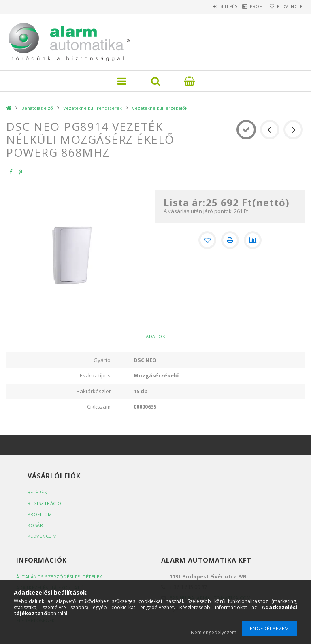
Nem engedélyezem (214, 632)
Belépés (210, 6)
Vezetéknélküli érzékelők (160, 108)
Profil (246, 6)
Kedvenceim (42, 536)
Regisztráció (45, 503)
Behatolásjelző (37, 108)
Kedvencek (286, 6)
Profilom (40, 514)
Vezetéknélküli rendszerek (93, 108)
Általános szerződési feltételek (59, 577)
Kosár (35, 525)
